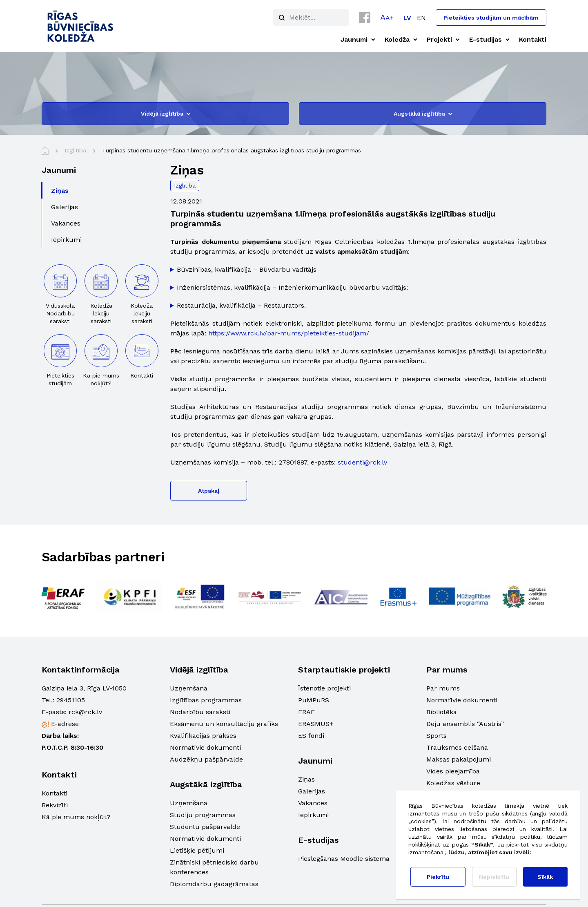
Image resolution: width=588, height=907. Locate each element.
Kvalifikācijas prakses (203, 736)
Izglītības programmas (206, 700)
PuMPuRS (314, 700)
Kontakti (55, 793)
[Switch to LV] (407, 18)
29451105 (71, 700)
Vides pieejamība (453, 771)
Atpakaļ (209, 491)
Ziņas (306, 779)
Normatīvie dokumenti (205, 747)
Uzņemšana (189, 688)
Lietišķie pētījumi (197, 850)
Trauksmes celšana (457, 747)
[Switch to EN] (421, 18)
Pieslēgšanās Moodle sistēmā (344, 859)
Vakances (313, 803)
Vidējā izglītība (166, 114)
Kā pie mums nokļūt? (76, 817)
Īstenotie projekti (324, 688)
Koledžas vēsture (453, 783)
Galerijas (312, 791)
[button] (387, 17)
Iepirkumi (313, 815)
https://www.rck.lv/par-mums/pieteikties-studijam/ (289, 333)
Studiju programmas (203, 815)
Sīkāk (545, 877)
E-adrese (65, 724)
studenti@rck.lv (362, 462)
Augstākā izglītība (423, 114)
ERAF (306, 712)
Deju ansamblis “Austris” (465, 724)
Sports (437, 736)
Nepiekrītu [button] (494, 877)
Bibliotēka (442, 712)
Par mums (443, 688)
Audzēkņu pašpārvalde (206, 759)
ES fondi (311, 736)
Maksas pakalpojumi (459, 759)
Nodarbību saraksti (200, 712)
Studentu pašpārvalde (205, 827)
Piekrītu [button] (438, 877)
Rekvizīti (55, 805)
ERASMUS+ (316, 724)
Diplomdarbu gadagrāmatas (214, 884)
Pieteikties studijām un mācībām (491, 18)
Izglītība (185, 185)
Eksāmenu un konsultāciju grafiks (224, 724)
